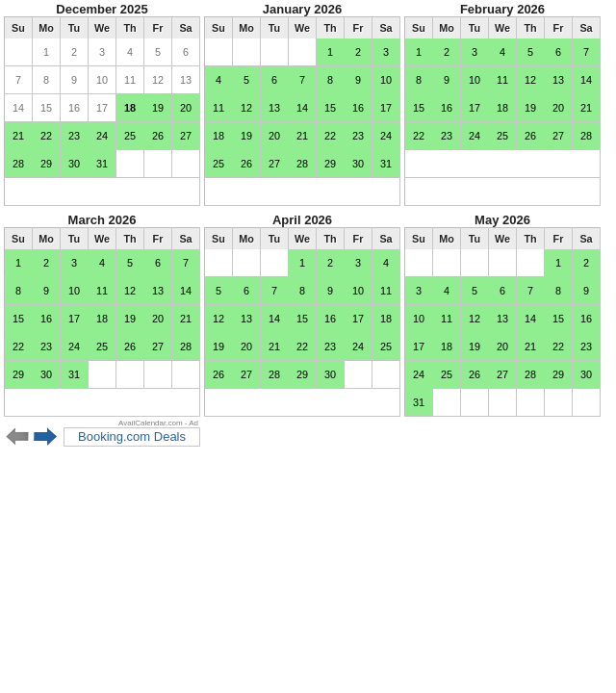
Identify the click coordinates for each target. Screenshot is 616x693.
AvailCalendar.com (151, 423)
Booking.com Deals (132, 436)
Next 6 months (46, 437)
